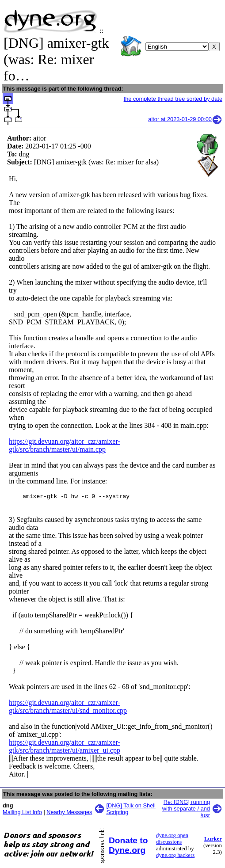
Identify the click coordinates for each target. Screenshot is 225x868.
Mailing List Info (22, 813)
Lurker (213, 840)
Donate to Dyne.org (128, 847)
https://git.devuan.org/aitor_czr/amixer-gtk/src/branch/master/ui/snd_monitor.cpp (68, 708)
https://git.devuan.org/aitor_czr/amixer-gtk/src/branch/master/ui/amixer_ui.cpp (65, 748)
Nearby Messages (69, 813)
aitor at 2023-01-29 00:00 (185, 119)
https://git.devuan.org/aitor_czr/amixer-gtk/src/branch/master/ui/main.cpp (65, 445)
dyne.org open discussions (172, 840)
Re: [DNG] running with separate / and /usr (186, 810)
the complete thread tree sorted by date (173, 99)
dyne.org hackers (175, 857)
